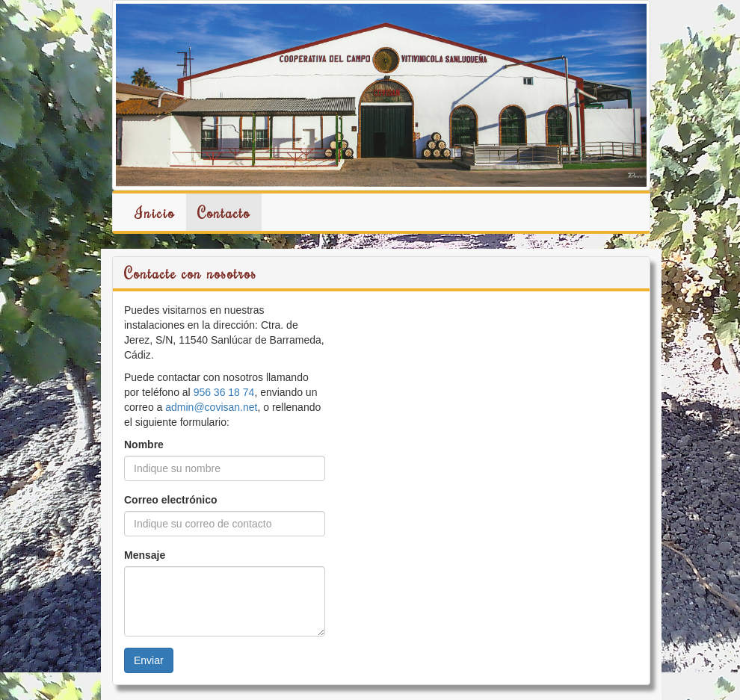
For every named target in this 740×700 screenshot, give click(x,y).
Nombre (144, 445)
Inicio (155, 212)
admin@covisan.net (211, 407)
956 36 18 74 (224, 392)
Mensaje (145, 555)
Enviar (149, 660)
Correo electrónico (170, 500)
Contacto (224, 212)
